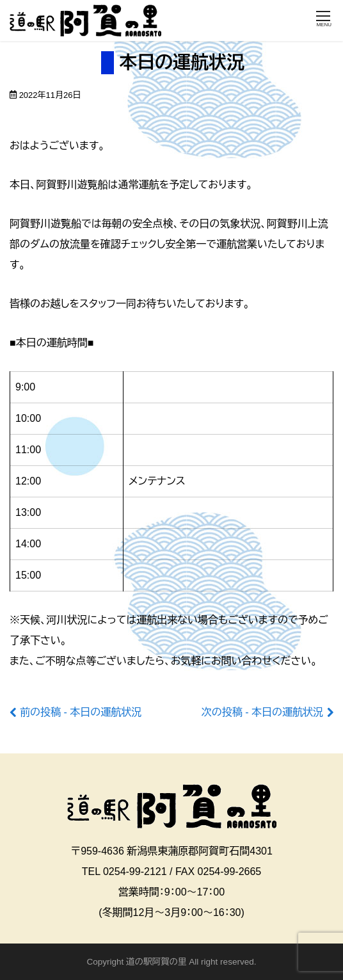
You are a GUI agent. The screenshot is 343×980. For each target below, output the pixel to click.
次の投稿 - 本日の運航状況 (262, 712)
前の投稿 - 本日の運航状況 (81, 712)
